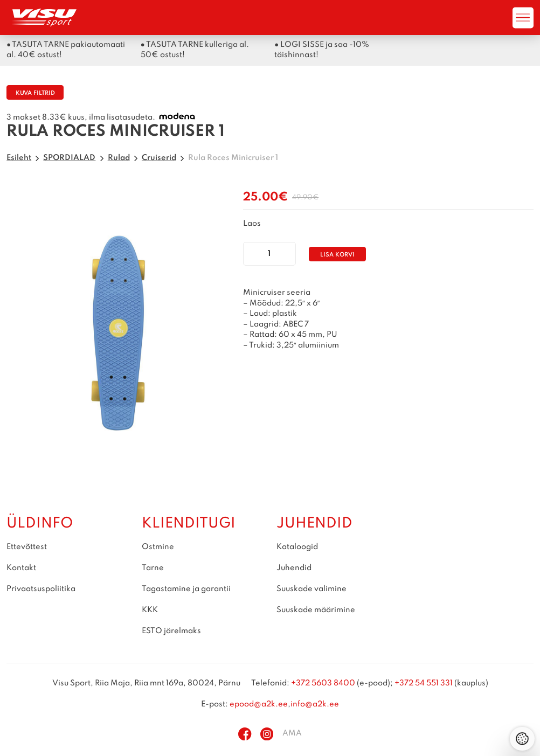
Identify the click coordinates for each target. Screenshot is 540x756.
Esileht (19, 158)
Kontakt (21, 568)
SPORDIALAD (69, 158)
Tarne (153, 568)
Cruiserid (159, 158)
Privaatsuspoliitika (41, 589)
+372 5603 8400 (323, 683)
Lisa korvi (337, 255)
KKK (150, 610)
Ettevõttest (27, 547)
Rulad (119, 158)
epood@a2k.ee (259, 704)
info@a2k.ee (315, 704)
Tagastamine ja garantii (186, 589)
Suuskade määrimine (316, 610)
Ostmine (158, 547)
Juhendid (294, 568)
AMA (292, 733)
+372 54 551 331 (424, 683)
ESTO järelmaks (171, 631)
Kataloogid (297, 547)
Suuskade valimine (311, 589)
